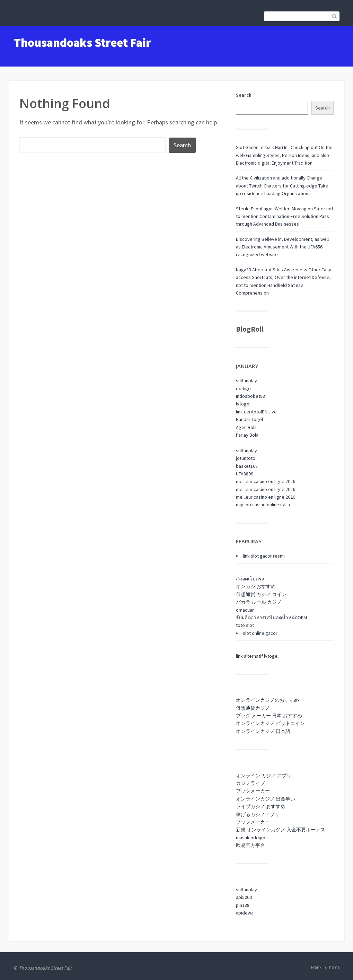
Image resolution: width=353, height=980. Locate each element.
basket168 (247, 466)
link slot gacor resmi (264, 556)
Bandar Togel (249, 419)
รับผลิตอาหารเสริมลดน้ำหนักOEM (271, 618)
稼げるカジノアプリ (258, 814)
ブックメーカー (253, 791)
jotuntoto (246, 458)
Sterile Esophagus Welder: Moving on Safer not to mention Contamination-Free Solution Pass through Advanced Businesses (285, 216)
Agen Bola (246, 427)
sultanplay (246, 380)
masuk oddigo (251, 838)
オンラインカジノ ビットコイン (270, 723)
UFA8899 (245, 474)
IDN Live (269, 412)
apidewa (245, 913)
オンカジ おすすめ (256, 586)
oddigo (243, 388)
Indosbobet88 (250, 396)
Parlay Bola (247, 435)
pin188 (243, 905)
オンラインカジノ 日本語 (263, 731)
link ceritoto (248, 412)
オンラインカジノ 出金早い (266, 799)
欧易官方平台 (250, 845)
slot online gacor (260, 633)
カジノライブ (250, 783)
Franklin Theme (325, 967)
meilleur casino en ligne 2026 (266, 481)
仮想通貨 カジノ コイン (261, 594)
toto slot (245, 625)
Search (244, 95)
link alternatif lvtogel (257, 656)
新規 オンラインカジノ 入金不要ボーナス (281, 830)
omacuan (245, 610)
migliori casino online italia (263, 505)
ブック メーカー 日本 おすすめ (269, 716)
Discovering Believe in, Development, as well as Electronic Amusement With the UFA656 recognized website (282, 247)
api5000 (244, 897)
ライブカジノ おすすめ (261, 806)
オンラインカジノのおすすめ (267, 700)
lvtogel (243, 404)
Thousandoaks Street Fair (82, 43)
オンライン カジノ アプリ (264, 776)
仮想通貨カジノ (253, 708)
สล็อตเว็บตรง (250, 579)
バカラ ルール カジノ (259, 602)
